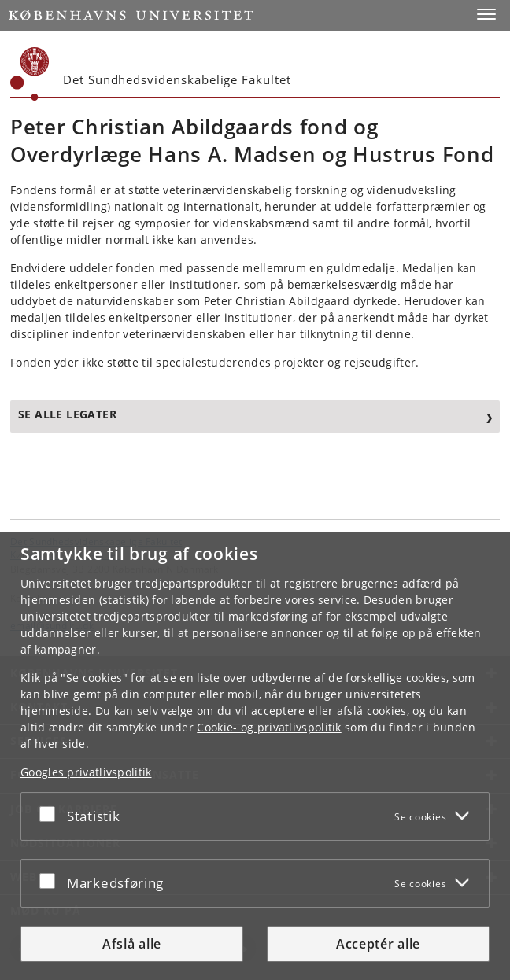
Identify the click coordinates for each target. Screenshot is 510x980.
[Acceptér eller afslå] (51, 813)
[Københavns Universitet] (30, 74)
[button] (486, 14)
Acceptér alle (378, 944)
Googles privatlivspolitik (86, 772)
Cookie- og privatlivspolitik (269, 727)
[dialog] (255, 756)
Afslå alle (132, 944)
